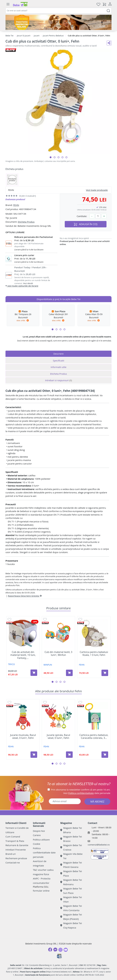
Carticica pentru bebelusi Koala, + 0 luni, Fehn (94, 654)
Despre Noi (39, 831)
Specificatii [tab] (58, 361)
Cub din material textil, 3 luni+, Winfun (58, 654)
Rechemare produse (16, 858)
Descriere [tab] (59, 354)
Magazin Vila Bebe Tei (71, 856)
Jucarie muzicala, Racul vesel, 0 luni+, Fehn (23, 737)
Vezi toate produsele (97, 190)
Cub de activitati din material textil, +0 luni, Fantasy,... (23, 655)
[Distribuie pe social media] (109, 43)
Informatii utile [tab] (58, 367)
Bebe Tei (9, 36)
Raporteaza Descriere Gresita (25, 596)
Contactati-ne (13, 863)
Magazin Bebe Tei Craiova (71, 847)
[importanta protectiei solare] (58, 22)
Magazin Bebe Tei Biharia (71, 830)
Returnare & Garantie (17, 845)
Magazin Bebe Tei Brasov (71, 839)
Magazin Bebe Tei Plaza (71, 873)
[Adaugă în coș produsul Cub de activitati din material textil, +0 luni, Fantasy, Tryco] (34, 673)
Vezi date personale (87, 793)
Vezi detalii (28, 283)
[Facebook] (50, 950)
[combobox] (58, 11)
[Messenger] (55, 950)
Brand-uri (11, 854)
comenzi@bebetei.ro (99, 845)
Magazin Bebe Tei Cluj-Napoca (71, 925)
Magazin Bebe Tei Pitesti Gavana (71, 865)
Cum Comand (13, 837)
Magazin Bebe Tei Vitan (71, 899)
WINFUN (48, 665)
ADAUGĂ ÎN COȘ (86, 224)
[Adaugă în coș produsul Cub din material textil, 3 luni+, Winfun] (69, 673)
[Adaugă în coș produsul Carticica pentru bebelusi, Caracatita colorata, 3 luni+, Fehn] (105, 755)
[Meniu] (8, 4)
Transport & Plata (15, 841)
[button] (51, 157)
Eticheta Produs (26, 222)
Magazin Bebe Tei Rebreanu (71, 882)
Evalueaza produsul (15, 199)
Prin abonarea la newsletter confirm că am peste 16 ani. (81, 790)
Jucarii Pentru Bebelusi (53, 36)
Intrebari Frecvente (16, 850)
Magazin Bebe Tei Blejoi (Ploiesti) (71, 917)
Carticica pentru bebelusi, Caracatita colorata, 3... (94, 737)
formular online (41, 891)
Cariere (37, 835)
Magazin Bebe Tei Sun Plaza (71, 891)
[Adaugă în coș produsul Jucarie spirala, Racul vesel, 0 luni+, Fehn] (69, 755)
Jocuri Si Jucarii (24, 36)
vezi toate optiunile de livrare (22, 286)
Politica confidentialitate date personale (44, 853)
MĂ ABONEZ (97, 802)
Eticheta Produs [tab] (58, 374)
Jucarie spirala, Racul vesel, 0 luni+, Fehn (58, 737)
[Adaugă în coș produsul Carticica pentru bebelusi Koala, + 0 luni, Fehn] (105, 673)
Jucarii (37, 36)
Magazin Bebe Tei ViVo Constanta (71, 908)
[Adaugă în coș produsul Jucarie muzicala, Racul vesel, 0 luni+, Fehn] (34, 755)
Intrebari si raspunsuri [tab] (58, 380)
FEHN (16, 205)
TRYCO (11, 664)
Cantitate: (82, 216)
